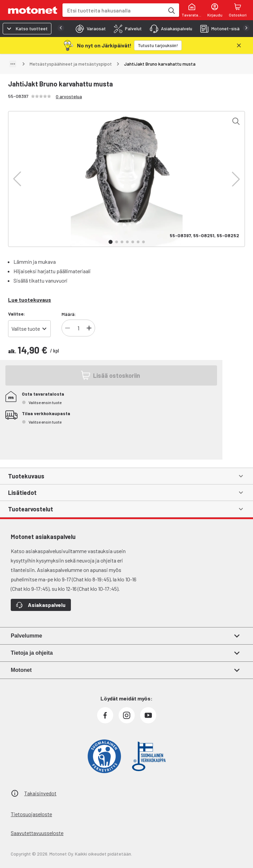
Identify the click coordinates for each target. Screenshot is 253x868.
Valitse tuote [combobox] (26, 329)
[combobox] (113, 10)
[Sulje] (239, 45)
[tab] (89, 29)
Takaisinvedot (40, 793)
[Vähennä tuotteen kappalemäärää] (68, 328)
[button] (17, 179)
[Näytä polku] (13, 64)
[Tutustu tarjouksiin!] (158, 45)
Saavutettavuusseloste (37, 833)
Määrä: (69, 314)
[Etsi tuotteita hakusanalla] (171, 10)
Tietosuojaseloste (31, 814)
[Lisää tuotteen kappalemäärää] (89, 328)
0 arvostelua (69, 96)
